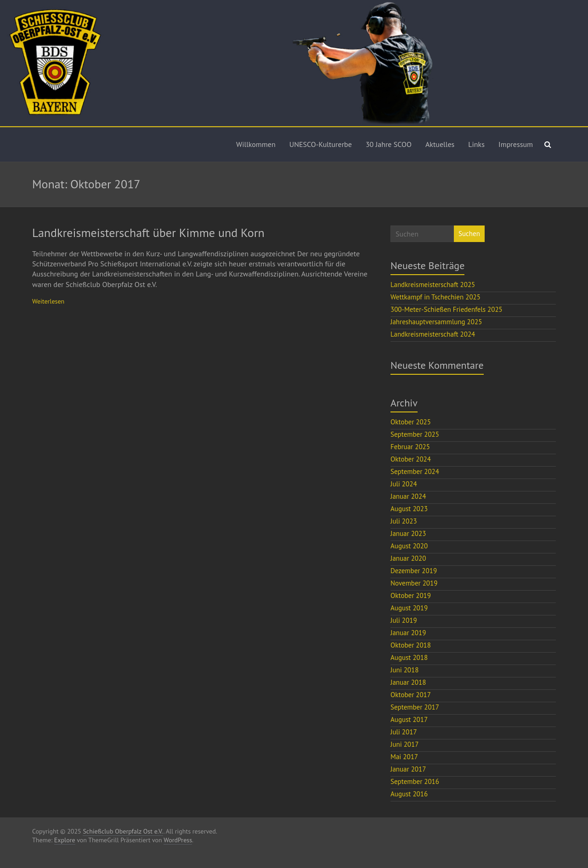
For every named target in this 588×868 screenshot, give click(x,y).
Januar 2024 (408, 496)
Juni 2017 (404, 744)
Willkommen (256, 144)
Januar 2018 (408, 682)
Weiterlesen (48, 301)
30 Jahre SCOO (389, 144)
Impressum (516, 144)
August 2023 (409, 509)
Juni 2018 (404, 670)
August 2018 (409, 657)
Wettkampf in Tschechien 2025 (435, 297)
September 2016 (415, 781)
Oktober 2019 (411, 595)
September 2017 (415, 707)
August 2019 (409, 608)
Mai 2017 (404, 757)
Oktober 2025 (411, 422)
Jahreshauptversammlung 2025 (436, 322)
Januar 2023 (408, 533)
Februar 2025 (410, 447)
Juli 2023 (404, 521)
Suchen (469, 234)
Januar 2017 (408, 769)
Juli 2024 (404, 484)
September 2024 (415, 471)
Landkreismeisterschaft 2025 (433, 285)
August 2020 (409, 546)
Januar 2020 (408, 558)
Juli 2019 (404, 620)
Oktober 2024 (411, 459)
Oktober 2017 (411, 695)
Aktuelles (440, 144)
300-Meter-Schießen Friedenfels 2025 (447, 309)
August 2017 (409, 719)
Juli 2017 (404, 732)
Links (476, 144)
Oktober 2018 (411, 645)
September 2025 (415, 434)
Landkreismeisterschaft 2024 (433, 334)
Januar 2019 (408, 633)
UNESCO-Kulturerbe (321, 144)
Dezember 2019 (414, 571)
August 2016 (409, 794)
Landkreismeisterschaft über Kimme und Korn (148, 233)
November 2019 (414, 583)
